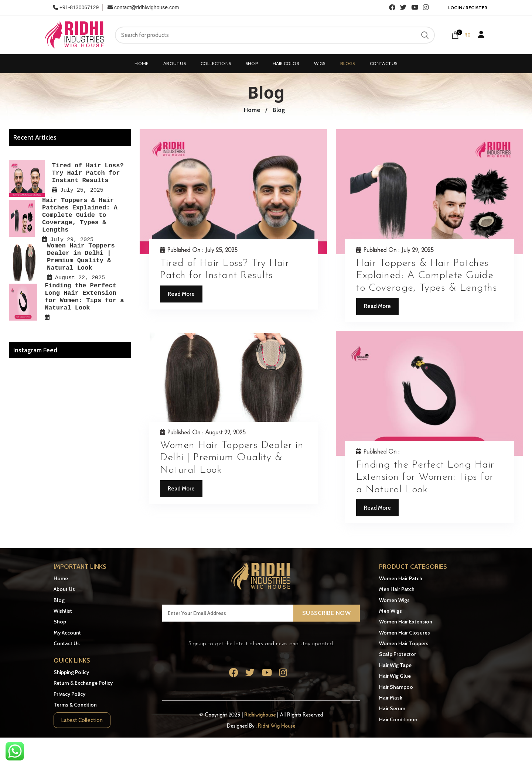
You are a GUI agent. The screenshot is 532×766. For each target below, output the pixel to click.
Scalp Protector (398, 654)
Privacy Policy (69, 694)
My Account (67, 633)
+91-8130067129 (76, 7)
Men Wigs (391, 611)
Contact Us (67, 643)
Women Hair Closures (405, 633)
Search (425, 35)
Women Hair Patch (401, 578)
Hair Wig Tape (395, 665)
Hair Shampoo (396, 687)
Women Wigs (394, 600)
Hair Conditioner (398, 719)
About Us (64, 589)
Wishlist (63, 611)
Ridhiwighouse (261, 715)
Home (61, 578)
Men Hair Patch (397, 589)
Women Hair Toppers (404, 643)
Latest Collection (82, 720)
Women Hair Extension (406, 622)
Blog (59, 600)
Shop (60, 622)
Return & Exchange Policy (83, 683)
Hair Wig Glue (395, 676)
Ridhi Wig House (277, 726)
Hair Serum (392, 708)
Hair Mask (391, 698)
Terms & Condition (75, 705)
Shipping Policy (71, 672)
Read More (181, 294)
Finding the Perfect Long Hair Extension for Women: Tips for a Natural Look (425, 477)
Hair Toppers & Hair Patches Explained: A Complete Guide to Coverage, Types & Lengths (427, 276)
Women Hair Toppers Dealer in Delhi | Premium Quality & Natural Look (232, 458)
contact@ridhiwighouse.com (143, 7)
